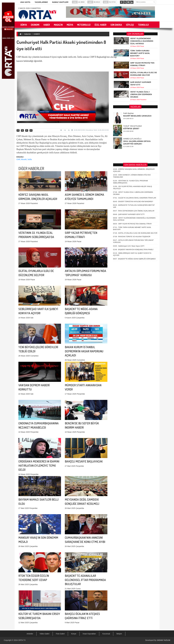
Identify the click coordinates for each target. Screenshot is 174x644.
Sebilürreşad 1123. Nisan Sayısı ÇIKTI (129, 170)
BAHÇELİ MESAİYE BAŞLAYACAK (84, 438)
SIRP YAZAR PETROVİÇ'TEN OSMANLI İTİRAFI (132, 147)
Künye (74, 634)
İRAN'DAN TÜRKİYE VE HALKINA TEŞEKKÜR (132, 160)
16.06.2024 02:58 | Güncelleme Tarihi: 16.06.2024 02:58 (90, 130)
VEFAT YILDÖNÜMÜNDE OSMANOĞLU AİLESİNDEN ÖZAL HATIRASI (142, 41)
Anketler (30, 634)
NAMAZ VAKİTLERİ (60, 2)
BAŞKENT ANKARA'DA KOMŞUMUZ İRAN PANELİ (133, 173)
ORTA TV (22, 640)
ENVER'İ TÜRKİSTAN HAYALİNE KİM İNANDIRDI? (133, 125)
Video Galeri (45, 634)
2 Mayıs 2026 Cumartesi (30, 8)
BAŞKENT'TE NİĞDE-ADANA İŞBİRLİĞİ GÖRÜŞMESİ (134, 182)
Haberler (27, 34)
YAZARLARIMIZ (41, 2)
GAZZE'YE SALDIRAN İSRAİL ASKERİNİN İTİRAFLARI (135, 122)
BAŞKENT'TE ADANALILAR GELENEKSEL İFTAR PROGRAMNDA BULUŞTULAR (85, 550)
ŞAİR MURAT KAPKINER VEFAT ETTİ (129, 138)
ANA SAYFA (25, 2)
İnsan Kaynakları (89, 634)
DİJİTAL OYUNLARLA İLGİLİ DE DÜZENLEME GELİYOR (135, 157)
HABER (37, 34)
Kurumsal (106, 634)
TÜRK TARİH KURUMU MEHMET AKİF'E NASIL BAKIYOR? (140, 53)
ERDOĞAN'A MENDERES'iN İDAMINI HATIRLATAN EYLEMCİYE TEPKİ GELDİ (39, 436)
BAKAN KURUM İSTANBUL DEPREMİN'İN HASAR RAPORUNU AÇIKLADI (84, 322)
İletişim (119, 634)
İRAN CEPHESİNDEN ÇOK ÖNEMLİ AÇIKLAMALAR (134, 134)
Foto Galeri (60, 634)
